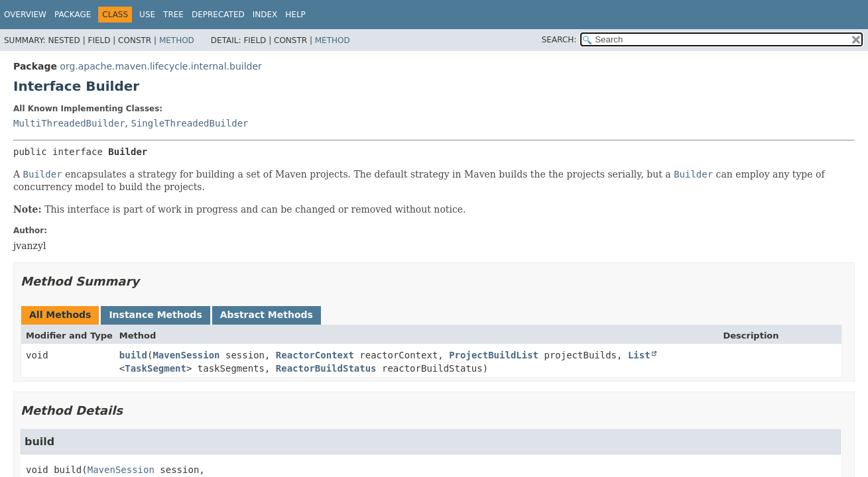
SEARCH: (559, 40)
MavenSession (186, 355)
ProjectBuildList (494, 355)
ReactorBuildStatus (326, 368)
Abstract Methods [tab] (267, 315)
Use (147, 15)
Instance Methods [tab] (155, 315)
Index (265, 15)
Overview (25, 15)
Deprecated (218, 15)
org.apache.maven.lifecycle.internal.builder (160, 66)
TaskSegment (155, 368)
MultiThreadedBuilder (69, 123)
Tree (173, 15)
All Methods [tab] (60, 315)
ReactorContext (315, 355)
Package (73, 15)
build (133, 355)
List (639, 355)
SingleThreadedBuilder (189, 123)
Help (295, 15)
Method (177, 40)
